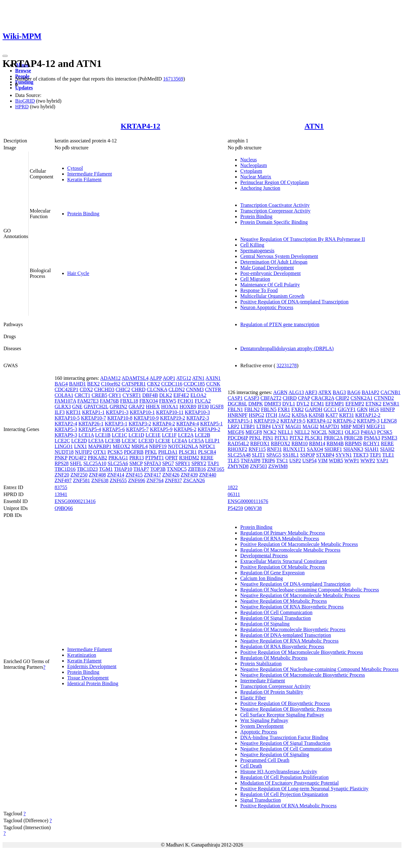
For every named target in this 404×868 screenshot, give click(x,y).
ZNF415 (134, 475)
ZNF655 (118, 480)
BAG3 (339, 392)
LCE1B (103, 435)
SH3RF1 (333, 449)
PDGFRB (134, 452)
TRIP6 (268, 461)
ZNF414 (116, 475)
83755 (61, 487)
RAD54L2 (238, 443)
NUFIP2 (83, 452)
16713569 (173, 79)
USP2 (295, 461)
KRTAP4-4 (188, 424)
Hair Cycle (78, 273)
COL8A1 (64, 395)
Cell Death (251, 766)
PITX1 (282, 438)
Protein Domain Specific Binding (274, 222)
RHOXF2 (237, 449)
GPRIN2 (118, 407)
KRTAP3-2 (140, 424)
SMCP (136, 463)
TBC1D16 (65, 469)
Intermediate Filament (90, 174)
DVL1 (289, 404)
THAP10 (123, 469)
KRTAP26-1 (91, 424)
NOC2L (319, 432)
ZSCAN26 (194, 480)
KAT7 (332, 415)
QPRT (172, 458)
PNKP (61, 458)
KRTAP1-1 (93, 412)
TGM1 (106, 469)
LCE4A (179, 441)
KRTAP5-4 (90, 429)
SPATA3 (152, 463)
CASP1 (235, 398)
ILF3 (60, 412)
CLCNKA (157, 389)
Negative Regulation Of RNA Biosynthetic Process (292, 607)
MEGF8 (254, 432)
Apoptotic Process (259, 732)
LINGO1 (64, 446)
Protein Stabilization (261, 664)
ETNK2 (374, 404)
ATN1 (314, 126)
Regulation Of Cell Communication (276, 612)
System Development (262, 726)
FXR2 (297, 409)
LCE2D (79, 441)
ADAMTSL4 (135, 378)
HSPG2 (256, 415)
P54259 (235, 508)
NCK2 (270, 432)
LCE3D (146, 441)
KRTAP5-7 (138, 429)
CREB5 (99, 395)
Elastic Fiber (253, 698)
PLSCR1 (188, 452)
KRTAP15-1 (240, 421)
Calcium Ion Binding (261, 578)
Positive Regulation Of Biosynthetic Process (285, 703)
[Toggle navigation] (5, 56)
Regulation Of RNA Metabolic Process (280, 539)
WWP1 (352, 461)
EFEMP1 (335, 404)
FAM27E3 (88, 401)
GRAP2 (137, 407)
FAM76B (109, 401)
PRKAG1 (118, 458)
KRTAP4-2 (164, 424)
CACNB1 (391, 392)
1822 (233, 487)
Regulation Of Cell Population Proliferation (284, 777)
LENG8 (389, 421)
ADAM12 (110, 378)
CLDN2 (177, 389)
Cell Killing (252, 245)
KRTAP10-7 (93, 418)
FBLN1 (235, 409)
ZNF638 (100, 480)
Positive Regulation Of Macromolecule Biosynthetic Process (302, 652)
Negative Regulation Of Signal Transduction (285, 743)
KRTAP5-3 (66, 429)
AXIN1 (213, 378)
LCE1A (86, 435)
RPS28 (62, 463)
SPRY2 (199, 463)
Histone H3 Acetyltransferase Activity (279, 772)
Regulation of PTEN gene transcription (280, 324)
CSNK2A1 (362, 398)
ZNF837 (173, 480)
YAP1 (382, 461)
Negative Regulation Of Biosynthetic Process (286, 709)
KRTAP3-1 (116, 424)
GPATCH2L (96, 407)
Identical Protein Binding (93, 683)
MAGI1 (293, 426)
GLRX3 (63, 407)
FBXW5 (168, 401)
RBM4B (335, 443)
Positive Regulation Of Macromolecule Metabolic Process (299, 544)
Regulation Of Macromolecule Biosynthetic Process (293, 629)
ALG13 (296, 392)
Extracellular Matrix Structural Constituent (284, 561)
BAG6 (354, 392)
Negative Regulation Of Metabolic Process (284, 601)
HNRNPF (238, 415)
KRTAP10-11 (170, 412)
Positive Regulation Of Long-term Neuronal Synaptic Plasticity (304, 789)
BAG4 (61, 384)
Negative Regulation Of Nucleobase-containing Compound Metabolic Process (319, 669)
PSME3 (389, 438)
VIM (323, 461)
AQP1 (169, 378)
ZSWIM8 (278, 466)
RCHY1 (371, 443)
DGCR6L (237, 404)
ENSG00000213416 (75, 501)
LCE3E (163, 441)
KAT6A (300, 415)
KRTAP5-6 (114, 429)
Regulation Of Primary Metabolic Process (282, 533)
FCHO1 (185, 401)
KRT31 (73, 412)
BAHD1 (77, 384)
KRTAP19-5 (293, 421)
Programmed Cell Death (265, 760)
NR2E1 (336, 432)
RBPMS (353, 443)
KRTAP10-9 (146, 418)
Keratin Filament (84, 180)
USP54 (309, 461)
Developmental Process (264, 556)
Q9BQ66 (64, 508)
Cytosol (75, 168)
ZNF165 (216, 469)
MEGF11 (376, 426)
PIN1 (268, 438)
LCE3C (129, 441)
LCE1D (136, 435)
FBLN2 (252, 409)
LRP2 (233, 426)
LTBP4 (264, 426)
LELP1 (212, 441)
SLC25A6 (118, 463)
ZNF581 (81, 480)
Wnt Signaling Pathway (264, 720)
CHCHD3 (104, 389)
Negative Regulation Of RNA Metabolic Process (289, 641)
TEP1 (375, 455)
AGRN (280, 392)
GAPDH (314, 409)
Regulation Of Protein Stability (272, 692)
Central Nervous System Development (279, 256)
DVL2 (303, 404)
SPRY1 (183, 463)
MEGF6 (236, 432)
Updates (24, 88)
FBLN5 (269, 409)
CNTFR (213, 389)
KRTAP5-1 (211, 424)
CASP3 (252, 398)
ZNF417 (152, 475)
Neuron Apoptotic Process (267, 307)
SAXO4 (315, 449)
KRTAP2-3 (198, 418)
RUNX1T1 (294, 449)
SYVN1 (344, 455)
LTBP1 (248, 426)
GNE (77, 407)
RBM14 (317, 443)
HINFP (388, 409)
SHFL (76, 463)
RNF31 (274, 449)
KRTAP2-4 (66, 424)
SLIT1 (258, 455)
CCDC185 (194, 384)
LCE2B (202, 435)
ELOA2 (198, 395)
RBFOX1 (260, 443)
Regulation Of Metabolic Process (274, 658)
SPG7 (168, 463)
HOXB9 (188, 407)
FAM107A (65, 401)
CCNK (213, 384)
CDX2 (86, 389)
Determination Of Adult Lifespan (274, 262)
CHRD (139, 389)
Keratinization (82, 655)
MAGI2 (311, 426)
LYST (278, 426)
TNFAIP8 (250, 461)
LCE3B (113, 441)
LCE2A (186, 435)
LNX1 (81, 446)
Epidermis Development (92, 666)
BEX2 (93, 384)
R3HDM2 (189, 458)
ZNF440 (208, 475)
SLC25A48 (239, 455)
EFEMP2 (355, 404)
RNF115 (257, 449)
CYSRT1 (132, 395)
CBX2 (154, 384)
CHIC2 (123, 389)
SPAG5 (274, 455)
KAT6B (317, 415)
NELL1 (285, 432)
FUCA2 (203, 401)
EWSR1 (391, 404)
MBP (346, 426)
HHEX (153, 407)
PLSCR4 (207, 452)
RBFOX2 (280, 443)
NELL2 (302, 432)
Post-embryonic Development (270, 273)
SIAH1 (372, 449)
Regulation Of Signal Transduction (276, 618)
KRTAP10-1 (142, 412)
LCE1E (153, 435)
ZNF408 (97, 475)
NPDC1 (207, 446)
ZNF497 (63, 480)
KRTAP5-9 (161, 429)
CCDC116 (172, 384)
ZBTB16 (197, 469)
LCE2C (62, 441)
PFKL (151, 452)
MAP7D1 (330, 426)
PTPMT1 (155, 458)
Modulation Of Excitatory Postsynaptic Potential (289, 783)
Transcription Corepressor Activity (275, 211)
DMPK (256, 404)
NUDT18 (64, 452)
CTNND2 (384, 398)
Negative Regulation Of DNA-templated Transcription (295, 584)
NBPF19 (158, 446)
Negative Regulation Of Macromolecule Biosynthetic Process (303, 675)
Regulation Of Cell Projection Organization (284, 794)
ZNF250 (79, 475)
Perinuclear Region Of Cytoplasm (274, 182)
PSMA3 (372, 438)
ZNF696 (137, 480)
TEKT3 (361, 455)
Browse (23, 71)
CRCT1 (82, 395)
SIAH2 (387, 449)
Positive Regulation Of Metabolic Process (282, 567)
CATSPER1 (134, 384)
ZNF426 (171, 475)
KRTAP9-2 (209, 429)
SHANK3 (353, 449)
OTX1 (100, 452)
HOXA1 (169, 407)
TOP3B (158, 469)
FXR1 (284, 409)
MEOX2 (121, 446)
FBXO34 (149, 401)
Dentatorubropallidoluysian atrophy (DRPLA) (287, 348)
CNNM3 (195, 389)
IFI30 (203, 407)
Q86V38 (253, 508)
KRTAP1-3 (117, 412)
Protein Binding (83, 214)
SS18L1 (291, 455)
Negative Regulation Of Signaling (275, 754)
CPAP (304, 398)
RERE (207, 458)
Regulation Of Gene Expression (272, 573)
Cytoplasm (251, 171)
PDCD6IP (238, 438)
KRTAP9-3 (66, 435)
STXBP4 (325, 455)
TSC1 (282, 461)
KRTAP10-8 (120, 418)
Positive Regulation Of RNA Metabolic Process (288, 806)
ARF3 (311, 392)
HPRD (22, 107)
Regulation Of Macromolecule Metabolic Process (290, 550)
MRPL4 (140, 446)
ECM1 (317, 404)
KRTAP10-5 (67, 418)
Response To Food (259, 290)
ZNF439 (189, 475)
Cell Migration (255, 279)
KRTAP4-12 (140, 126)
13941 (61, 494)
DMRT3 (273, 404)
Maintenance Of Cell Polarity (270, 285)
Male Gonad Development (267, 268)
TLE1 (388, 455)
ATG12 (184, 378)
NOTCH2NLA (183, 446)
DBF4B (150, 395)
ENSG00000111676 (248, 501)
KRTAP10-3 (198, 412)
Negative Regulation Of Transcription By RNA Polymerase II (303, 239)
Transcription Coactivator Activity (275, 205)
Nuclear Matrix (256, 177)
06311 (234, 494)
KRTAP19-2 (173, 418)
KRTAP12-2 (368, 415)
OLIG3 (352, 432)
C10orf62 (111, 384)
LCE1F (169, 435)
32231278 (287, 365)
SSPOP (308, 455)
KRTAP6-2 (185, 429)
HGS (374, 409)
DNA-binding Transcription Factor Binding (284, 737)
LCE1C (119, 435)
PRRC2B (353, 438)
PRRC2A (333, 438)
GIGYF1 (347, 409)
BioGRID (25, 101)
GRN (362, 409)
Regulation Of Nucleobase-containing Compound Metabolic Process (309, 590)
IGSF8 (217, 407)
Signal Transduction (260, 800)
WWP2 (368, 461)
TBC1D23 (87, 469)
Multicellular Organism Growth (272, 296)
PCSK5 (115, 452)
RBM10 (300, 443)
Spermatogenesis (257, 251)
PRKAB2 (97, 458)
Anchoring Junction (260, 188)
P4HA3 (368, 432)
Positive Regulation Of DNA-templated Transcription (294, 302)
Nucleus (248, 160)
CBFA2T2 (271, 398)
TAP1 (213, 463)
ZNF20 (62, 475)
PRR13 (137, 458)
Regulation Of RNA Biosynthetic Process (282, 647)
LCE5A (196, 441)
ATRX (325, 392)
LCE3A (96, 441)
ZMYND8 (238, 466)
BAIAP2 (371, 392)
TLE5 (233, 461)
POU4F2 (77, 458)
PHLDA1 (168, 452)
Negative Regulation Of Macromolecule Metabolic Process (300, 595)
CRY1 (115, 395)
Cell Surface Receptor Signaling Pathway (282, 715)
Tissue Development (88, 678)
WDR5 (336, 461)
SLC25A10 (95, 463)
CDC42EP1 (67, 389)
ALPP (156, 378)
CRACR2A (323, 398)
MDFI (359, 426)
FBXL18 (129, 401)
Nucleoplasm (253, 165)
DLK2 (166, 395)
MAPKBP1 (100, 446)
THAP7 (141, 469)
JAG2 (285, 415)
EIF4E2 (181, 395)
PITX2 (296, 438)
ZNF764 (155, 480)
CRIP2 (342, 398)
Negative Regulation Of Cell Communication (286, 749)
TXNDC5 (177, 469)
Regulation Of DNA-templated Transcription (286, 635)
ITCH (271, 415)
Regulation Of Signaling (265, 624)
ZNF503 (258, 466)
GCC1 (330, 409)
